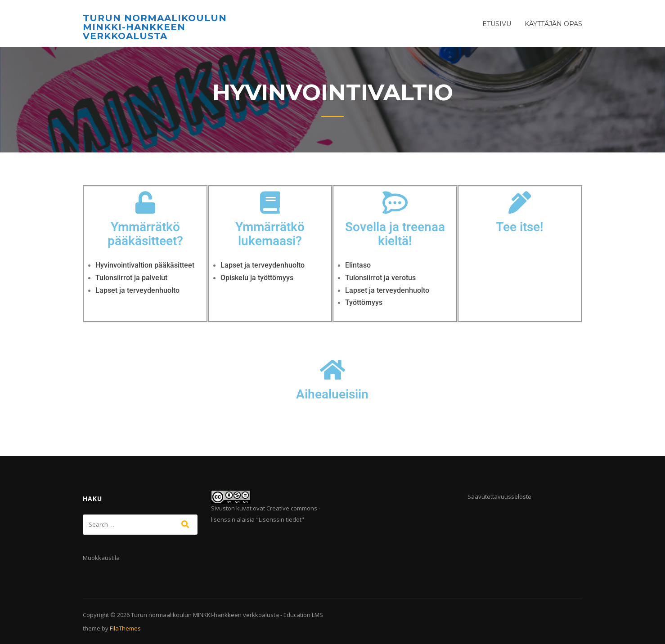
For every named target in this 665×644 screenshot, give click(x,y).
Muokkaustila (101, 558)
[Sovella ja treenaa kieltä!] (395, 202)
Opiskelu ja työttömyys (257, 278)
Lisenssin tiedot (280, 519)
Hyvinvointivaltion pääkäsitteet (145, 265)
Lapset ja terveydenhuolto (137, 290)
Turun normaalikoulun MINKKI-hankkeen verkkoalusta (155, 27)
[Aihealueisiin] (332, 370)
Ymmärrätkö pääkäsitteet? (145, 234)
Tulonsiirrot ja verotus (380, 278)
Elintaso (358, 265)
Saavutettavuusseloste (499, 496)
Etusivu (497, 24)
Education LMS (303, 615)
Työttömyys (364, 302)
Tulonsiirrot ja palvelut (131, 278)
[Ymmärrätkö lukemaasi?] (270, 202)
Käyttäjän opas (553, 24)
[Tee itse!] (520, 202)
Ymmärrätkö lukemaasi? (270, 234)
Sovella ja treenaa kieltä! (395, 234)
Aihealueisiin (332, 394)
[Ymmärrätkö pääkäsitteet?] (145, 202)
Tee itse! (520, 227)
